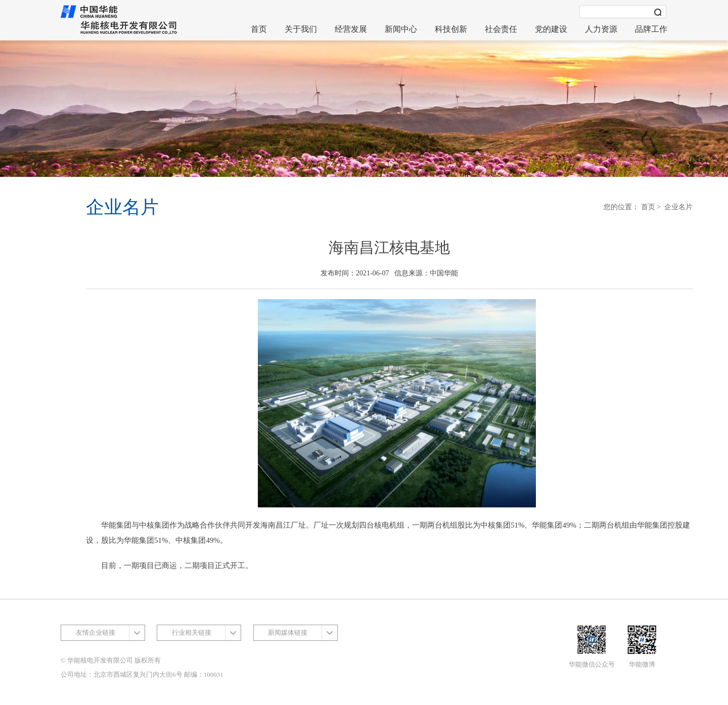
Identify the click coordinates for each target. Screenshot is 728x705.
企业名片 (678, 207)
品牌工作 (651, 29)
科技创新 (451, 29)
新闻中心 (401, 29)
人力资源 (601, 29)
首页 (259, 29)
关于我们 (301, 29)
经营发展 (351, 29)
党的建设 (551, 29)
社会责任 (501, 29)
